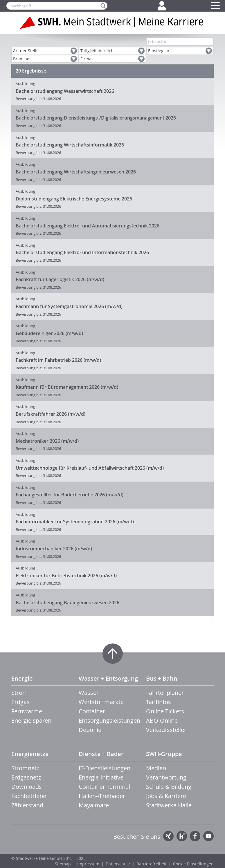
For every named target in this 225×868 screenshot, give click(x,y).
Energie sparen (31, 720)
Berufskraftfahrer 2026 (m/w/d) (51, 414)
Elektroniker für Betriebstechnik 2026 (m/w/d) (66, 576)
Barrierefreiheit (152, 864)
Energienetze (30, 754)
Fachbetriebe (29, 796)
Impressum (88, 864)
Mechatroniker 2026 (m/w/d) (47, 441)
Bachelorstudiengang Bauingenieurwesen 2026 (67, 603)
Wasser (89, 693)
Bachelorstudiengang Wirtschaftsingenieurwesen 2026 (76, 172)
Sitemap (63, 864)
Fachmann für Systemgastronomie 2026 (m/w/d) (69, 306)
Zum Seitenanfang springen (113, 654)
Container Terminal (104, 787)
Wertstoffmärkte (101, 702)
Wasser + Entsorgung (108, 678)
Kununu (182, 836)
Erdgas (20, 702)
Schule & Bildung (169, 787)
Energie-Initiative (101, 777)
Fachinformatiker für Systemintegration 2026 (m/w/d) (75, 522)
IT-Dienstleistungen (105, 768)
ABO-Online (162, 720)
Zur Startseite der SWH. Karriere (113, 23)
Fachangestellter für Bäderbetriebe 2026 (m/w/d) (70, 495)
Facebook (195, 836)
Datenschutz (118, 864)
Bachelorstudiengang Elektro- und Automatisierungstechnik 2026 (88, 226)
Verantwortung (166, 777)
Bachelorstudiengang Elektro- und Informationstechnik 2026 (82, 252)
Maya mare (94, 805)
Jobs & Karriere (166, 796)
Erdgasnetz (26, 777)
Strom (20, 693)
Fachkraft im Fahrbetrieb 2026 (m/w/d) (58, 360)
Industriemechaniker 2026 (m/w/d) (54, 549)
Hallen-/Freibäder (102, 796)
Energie (22, 678)
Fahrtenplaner (165, 693)
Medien (156, 768)
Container (92, 711)
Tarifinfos (159, 702)
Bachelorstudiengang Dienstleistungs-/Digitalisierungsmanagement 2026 (96, 118)
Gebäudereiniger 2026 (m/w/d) (49, 333)
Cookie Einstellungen (193, 864)
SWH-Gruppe (164, 754)
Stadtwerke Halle (169, 805)
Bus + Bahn (162, 678)
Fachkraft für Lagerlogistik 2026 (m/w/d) (60, 279)
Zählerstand (27, 805)
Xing (168, 836)
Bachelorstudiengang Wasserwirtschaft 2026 (65, 91)
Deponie (90, 730)
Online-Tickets (165, 711)
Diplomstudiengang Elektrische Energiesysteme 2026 (74, 199)
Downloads (27, 787)
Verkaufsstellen (167, 730)
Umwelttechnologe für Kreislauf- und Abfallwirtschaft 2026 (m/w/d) (90, 468)
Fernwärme (27, 711)
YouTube (208, 836)
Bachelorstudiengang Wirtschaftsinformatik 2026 (70, 145)
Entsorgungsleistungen (109, 720)
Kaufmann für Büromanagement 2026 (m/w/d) (67, 387)
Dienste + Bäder (101, 754)
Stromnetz (25, 768)
